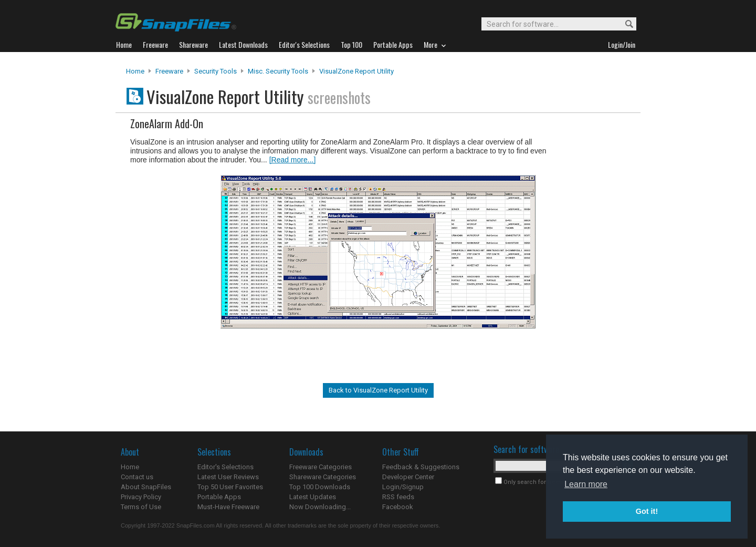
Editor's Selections (225, 467)
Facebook (398, 507)
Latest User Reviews (228, 477)
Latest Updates (313, 497)
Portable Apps (219, 497)
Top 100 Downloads (320, 487)
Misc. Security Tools (278, 71)
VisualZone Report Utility (356, 71)
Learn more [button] (586, 484)
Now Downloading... (320, 507)
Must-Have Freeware (228, 507)
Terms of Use (141, 507)
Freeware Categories (321, 467)
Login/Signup (403, 487)
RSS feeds (398, 497)
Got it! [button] (647, 511)
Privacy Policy (141, 497)
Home (135, 71)
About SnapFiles (146, 487)
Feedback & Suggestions (421, 467)
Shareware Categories (323, 477)
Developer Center (408, 477)
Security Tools (216, 71)
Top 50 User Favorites (230, 487)
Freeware (169, 71)
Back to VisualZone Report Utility (378, 390)
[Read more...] (293, 160)
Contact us (137, 477)
